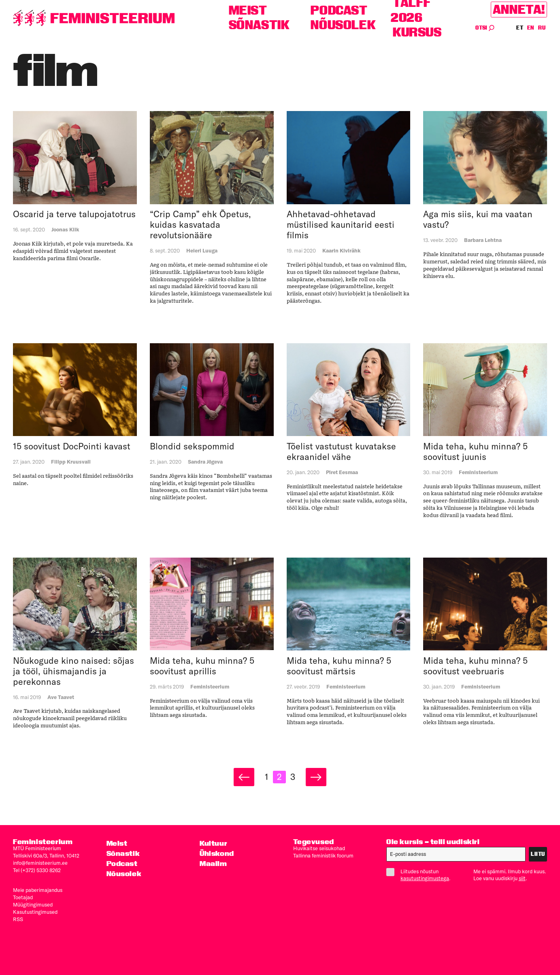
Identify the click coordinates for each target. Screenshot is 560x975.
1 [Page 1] (267, 777)
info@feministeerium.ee (40, 863)
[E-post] (456, 854)
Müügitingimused (33, 904)
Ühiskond (217, 853)
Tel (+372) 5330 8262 (37, 870)
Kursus (417, 32)
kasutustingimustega (425, 878)
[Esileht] (94, 18)
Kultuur (213, 843)
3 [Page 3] (293, 777)
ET (520, 28)
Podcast (339, 10)
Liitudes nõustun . (422, 875)
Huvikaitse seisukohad (319, 848)
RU (542, 28)
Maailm (213, 863)
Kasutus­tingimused (35, 912)
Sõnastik (259, 25)
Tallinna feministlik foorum (323, 855)
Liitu (538, 854)
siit (522, 878)
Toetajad (23, 897)
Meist (248, 10)
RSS (18, 919)
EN (531, 28)
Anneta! (519, 10)
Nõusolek (343, 25)
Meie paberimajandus (38, 890)
